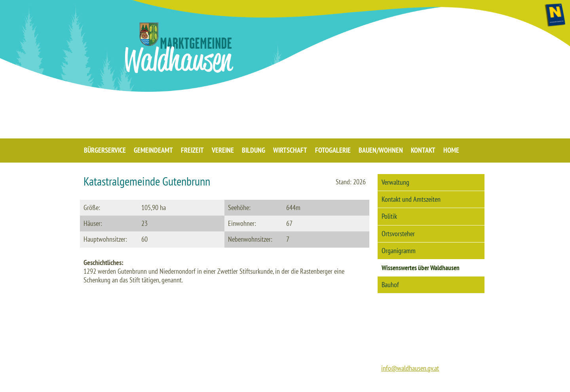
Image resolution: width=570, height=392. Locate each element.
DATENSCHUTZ (416, 384)
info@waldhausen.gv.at (410, 368)
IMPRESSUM (378, 384)
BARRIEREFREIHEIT (461, 384)
